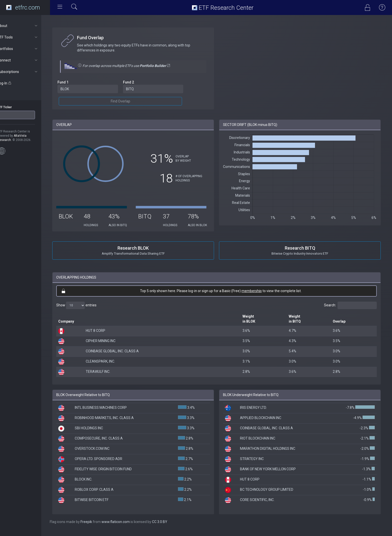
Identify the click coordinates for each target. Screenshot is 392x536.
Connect (27, 60)
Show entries (85, 310)
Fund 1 (72, 82)
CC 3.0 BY (169, 526)
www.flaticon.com (125, 526)
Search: (350, 310)
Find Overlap (127, 101)
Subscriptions (27, 72)
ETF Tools (27, 37)
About (27, 26)
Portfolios (27, 49)
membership (256, 295)
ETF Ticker (13, 107)
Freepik (95, 526)
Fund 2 (135, 82)
